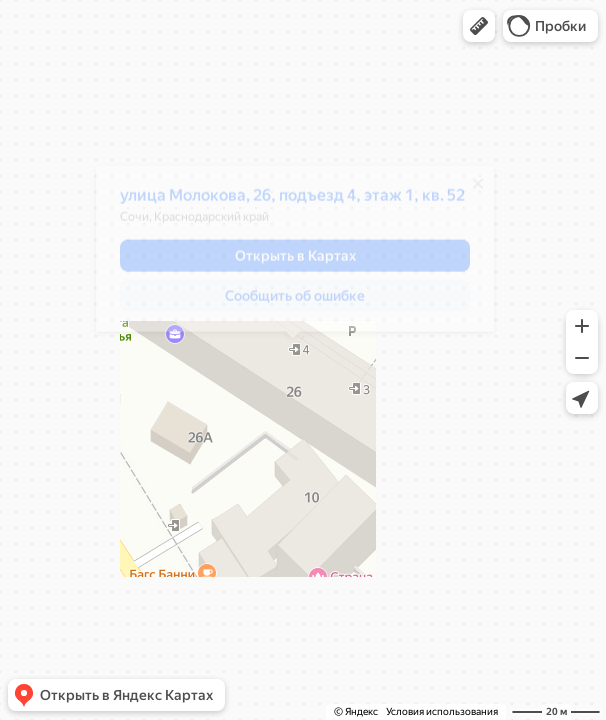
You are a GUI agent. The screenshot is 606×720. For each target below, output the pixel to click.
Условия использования (442, 711)
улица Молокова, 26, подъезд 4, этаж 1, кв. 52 (290, 202)
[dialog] (293, 256)
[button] (479, 26)
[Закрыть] (476, 191)
